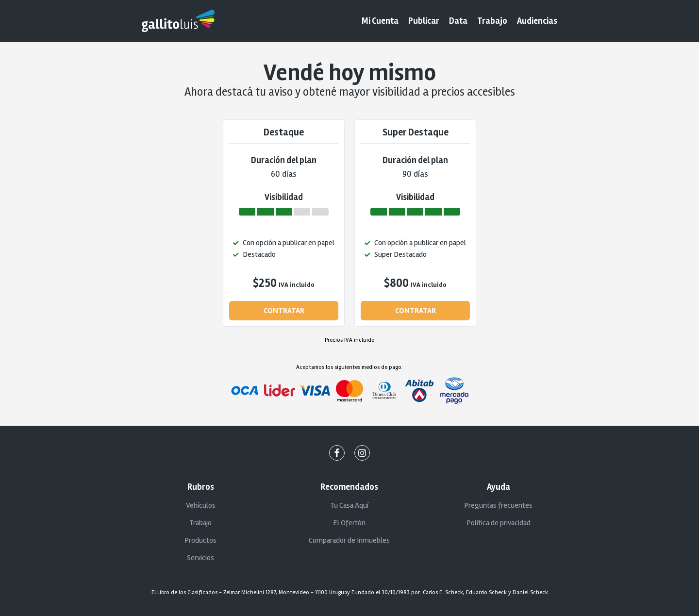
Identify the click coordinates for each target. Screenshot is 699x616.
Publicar (424, 21)
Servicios (200, 558)
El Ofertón (349, 523)
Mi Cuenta (380, 21)
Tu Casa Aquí (349, 505)
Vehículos (201, 505)
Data (458, 21)
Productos (200, 540)
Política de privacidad (499, 523)
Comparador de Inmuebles (349, 540)
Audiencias (537, 21)
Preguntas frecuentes (498, 505)
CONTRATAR (284, 311)
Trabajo (492, 21)
